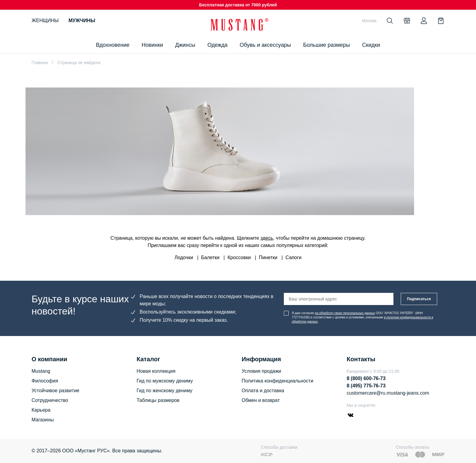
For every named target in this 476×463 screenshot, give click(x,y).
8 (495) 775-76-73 (366, 386)
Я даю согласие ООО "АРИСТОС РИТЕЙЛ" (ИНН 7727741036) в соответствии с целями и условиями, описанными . (362, 317)
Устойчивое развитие (55, 391)
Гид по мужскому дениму (165, 381)
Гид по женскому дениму (165, 391)
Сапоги (293, 257)
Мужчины (82, 21)
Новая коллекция (156, 371)
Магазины (43, 420)
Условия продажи (261, 371)
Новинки (152, 45)
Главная (40, 63)
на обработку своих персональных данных (345, 313)
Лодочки (184, 257)
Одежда (217, 45)
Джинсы (185, 45)
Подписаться (419, 299)
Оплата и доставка (263, 391)
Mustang (41, 371)
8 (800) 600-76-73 (366, 378)
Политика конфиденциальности (277, 381)
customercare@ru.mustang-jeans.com (388, 393)
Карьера (41, 410)
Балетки (210, 257)
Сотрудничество (50, 400)
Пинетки (268, 257)
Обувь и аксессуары (265, 45)
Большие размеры (326, 45)
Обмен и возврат (261, 400)
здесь (267, 238)
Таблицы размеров (158, 400)
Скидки (371, 45)
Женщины (45, 21)
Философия (45, 381)
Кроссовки (239, 257)
